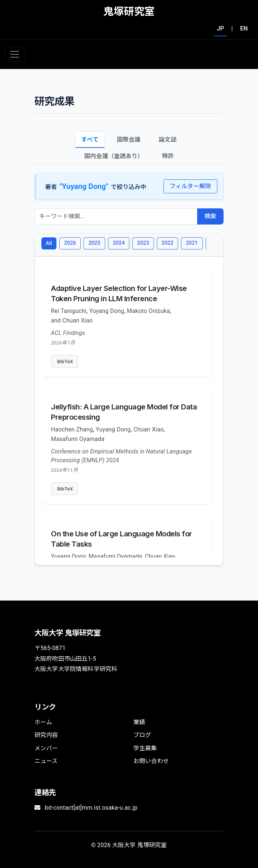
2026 (70, 243)
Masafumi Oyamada (78, 439)
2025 (94, 243)
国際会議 (129, 140)
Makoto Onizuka (148, 311)
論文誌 (167, 140)
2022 (167, 243)
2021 (192, 243)
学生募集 (145, 748)
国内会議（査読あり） (114, 156)
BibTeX (65, 361)
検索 (210, 216)
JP (220, 28)
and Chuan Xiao (72, 320)
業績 (139, 722)
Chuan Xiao (149, 429)
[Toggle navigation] (15, 54)
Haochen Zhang (72, 429)
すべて (90, 140)
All (49, 243)
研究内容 (46, 735)
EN (244, 28)
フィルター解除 (190, 186)
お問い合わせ (151, 761)
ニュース (46, 761)
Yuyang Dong (106, 311)
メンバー (46, 748)
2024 (119, 243)
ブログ (142, 735)
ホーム (43, 722)
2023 (143, 243)
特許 (168, 156)
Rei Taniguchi (69, 311)
